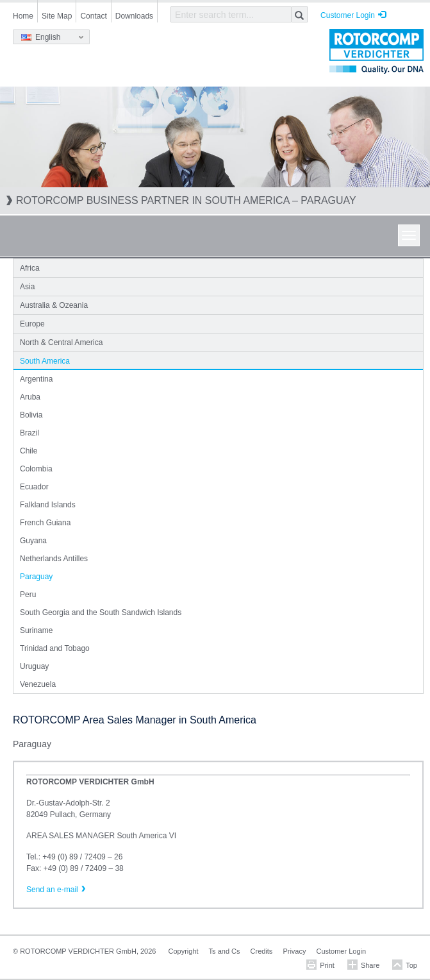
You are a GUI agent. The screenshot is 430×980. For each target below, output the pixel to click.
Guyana (33, 541)
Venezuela (38, 684)
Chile (29, 451)
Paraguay (36, 577)
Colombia (36, 469)
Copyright (184, 951)
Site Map (57, 16)
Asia (27, 287)
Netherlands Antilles (54, 559)
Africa (30, 268)
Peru (28, 595)
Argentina (36, 379)
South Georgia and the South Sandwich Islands (101, 612)
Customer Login (348, 15)
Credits (262, 951)
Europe (32, 324)
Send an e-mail (52, 890)
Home (23, 16)
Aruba (30, 397)
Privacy (294, 951)
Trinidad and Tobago (55, 648)
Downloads (134, 16)
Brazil (29, 433)
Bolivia (31, 415)
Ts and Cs (225, 951)
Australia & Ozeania (54, 305)
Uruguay (34, 666)
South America (45, 361)
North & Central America (61, 342)
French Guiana (45, 523)
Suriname (36, 630)
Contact (93, 16)
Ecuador (34, 487)
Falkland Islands (48, 505)
